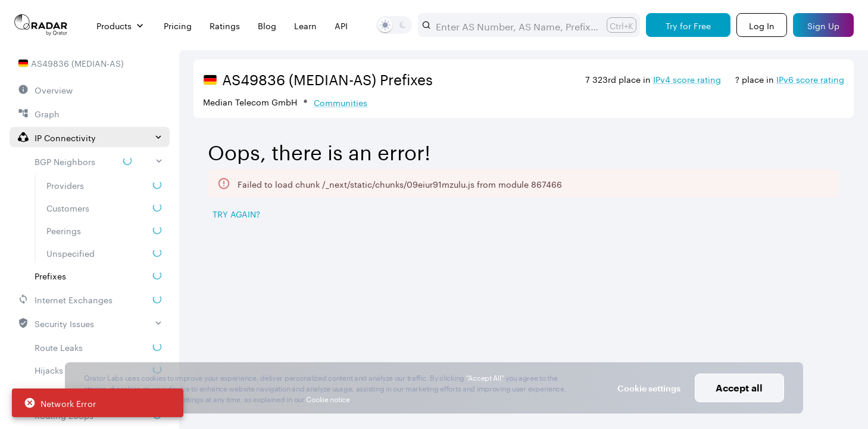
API (341, 25)
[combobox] (516, 25)
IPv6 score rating (810, 79)
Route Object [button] (474, 287)
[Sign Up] (823, 25)
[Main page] (41, 25)
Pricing (178, 25)
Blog (267, 25)
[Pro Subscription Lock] (242, 285)
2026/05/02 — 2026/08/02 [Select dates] (772, 138)
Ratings (225, 25)
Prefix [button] (289, 287)
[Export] (824, 213)
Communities (341, 102)
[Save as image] (744, 213)
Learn (305, 25)
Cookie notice (328, 398)
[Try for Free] (688, 25)
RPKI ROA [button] (373, 287)
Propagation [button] (621, 287)
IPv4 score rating (687, 79)
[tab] (227, 243)
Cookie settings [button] (649, 388)
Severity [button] (707, 287)
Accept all (739, 388)
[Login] (762, 25)
